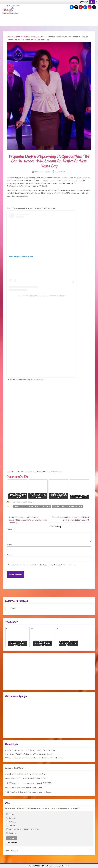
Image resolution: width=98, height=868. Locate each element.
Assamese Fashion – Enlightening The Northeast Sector (30, 754)
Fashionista (18, 37)
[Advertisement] (49, 20)
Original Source (56, 471)
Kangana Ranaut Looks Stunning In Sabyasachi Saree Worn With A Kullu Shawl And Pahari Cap (28, 520)
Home (9, 37)
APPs (92, 2)
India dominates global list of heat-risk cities (25, 787)
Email (10, 554)
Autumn (12, 822)
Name (10, 544)
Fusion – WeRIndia (15, 768)
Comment (12, 529)
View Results (12, 842)
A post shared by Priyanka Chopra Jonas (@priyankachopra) (42, 296)
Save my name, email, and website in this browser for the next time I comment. (42, 565)
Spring (12, 814)
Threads (12, 608)
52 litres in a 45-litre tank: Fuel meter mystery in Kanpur (29, 792)
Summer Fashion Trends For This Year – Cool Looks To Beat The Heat (35, 758)
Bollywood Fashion (31, 37)
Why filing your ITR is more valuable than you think (27, 779)
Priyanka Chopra (13, 178)
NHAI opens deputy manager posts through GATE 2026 (30, 783)
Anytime (13, 833)
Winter (12, 826)
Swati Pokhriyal (60, 172)
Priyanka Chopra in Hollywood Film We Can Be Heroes (32, 506)
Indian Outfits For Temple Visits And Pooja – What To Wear (31, 750)
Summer (12, 818)
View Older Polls (12, 850)
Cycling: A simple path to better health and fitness (27, 774)
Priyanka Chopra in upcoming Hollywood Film (68, 506)
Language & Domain (84, 2)
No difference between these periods (25, 829)
